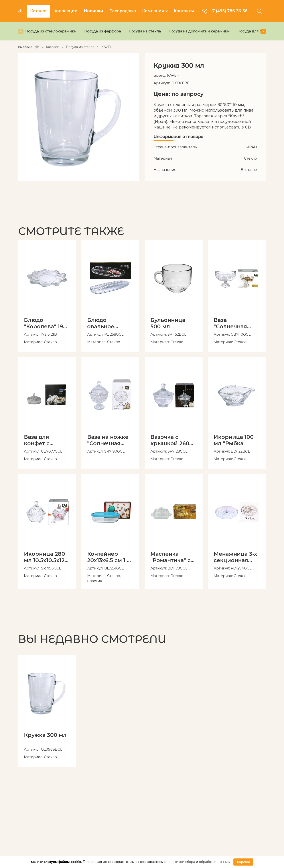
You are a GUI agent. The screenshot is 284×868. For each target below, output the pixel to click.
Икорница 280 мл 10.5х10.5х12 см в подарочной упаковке (44, 557)
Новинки (94, 11)
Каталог (39, 11)
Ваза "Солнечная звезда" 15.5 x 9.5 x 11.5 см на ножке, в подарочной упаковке (237, 323)
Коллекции (66, 11)
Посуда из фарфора (103, 31)
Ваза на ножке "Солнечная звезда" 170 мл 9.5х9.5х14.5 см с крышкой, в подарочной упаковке (110, 440)
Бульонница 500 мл (168, 323)
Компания (155, 11)
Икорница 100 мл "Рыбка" (234, 440)
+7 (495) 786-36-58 (225, 11)
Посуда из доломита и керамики (199, 31)
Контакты (184, 11)
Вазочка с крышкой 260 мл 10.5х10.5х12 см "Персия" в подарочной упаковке (171, 440)
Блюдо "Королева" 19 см (43, 323)
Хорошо (243, 862)
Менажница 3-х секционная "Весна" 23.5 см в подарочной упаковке (235, 557)
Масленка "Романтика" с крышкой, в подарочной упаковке (171, 557)
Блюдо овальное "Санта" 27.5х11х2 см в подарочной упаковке (110, 323)
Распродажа (123, 11)
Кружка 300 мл (45, 735)
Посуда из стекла (145, 31)
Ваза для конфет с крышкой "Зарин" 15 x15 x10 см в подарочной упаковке (43, 440)
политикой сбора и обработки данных (198, 862)
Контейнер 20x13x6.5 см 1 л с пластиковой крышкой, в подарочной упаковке (109, 557)
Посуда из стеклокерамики (51, 31)
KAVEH (107, 47)
